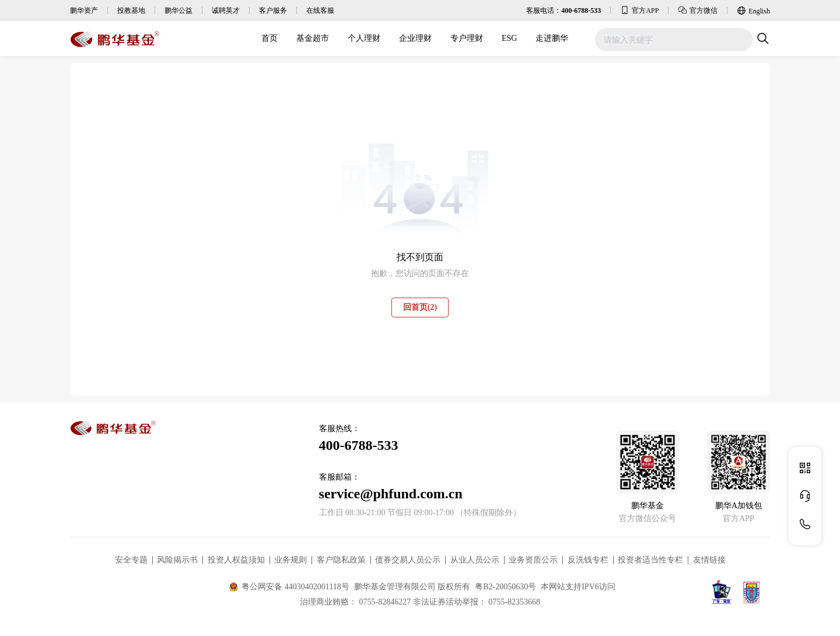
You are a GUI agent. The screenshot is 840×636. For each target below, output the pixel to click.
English (753, 11)
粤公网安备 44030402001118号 (289, 587)
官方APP (639, 10)
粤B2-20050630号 (505, 587)
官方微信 (698, 10)
